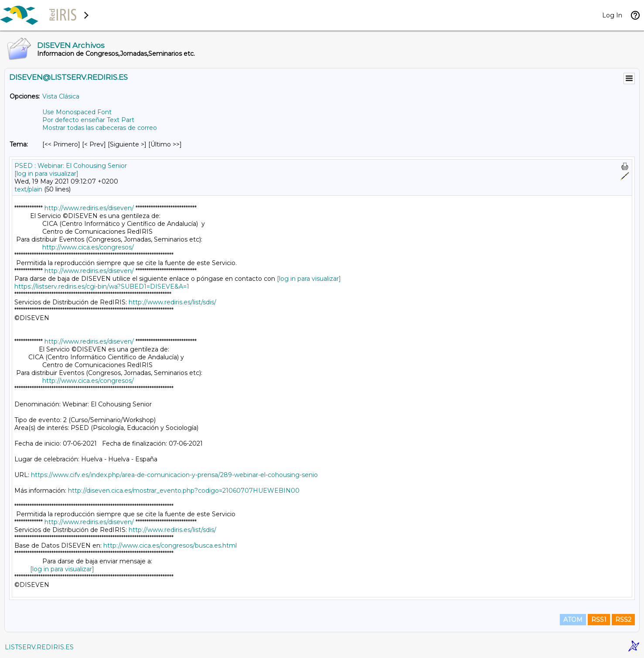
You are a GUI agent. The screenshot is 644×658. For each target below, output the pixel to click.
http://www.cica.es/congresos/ (88, 247)
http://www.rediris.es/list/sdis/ (172, 302)
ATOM (573, 620)
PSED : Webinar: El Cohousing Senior (71, 166)
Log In (612, 15)
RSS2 (623, 620)
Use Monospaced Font (77, 112)
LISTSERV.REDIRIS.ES (39, 647)
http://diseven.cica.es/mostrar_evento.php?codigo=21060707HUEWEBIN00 (184, 491)
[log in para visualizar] (46, 174)
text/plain (28, 189)
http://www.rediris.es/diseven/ (89, 208)
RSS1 (599, 620)
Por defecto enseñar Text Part (88, 120)
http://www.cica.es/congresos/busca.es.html (170, 545)
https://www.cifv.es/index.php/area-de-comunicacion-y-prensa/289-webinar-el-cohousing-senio (174, 475)
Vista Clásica (61, 96)
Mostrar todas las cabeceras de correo (100, 128)
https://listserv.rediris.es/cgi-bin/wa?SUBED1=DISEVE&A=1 (102, 286)
